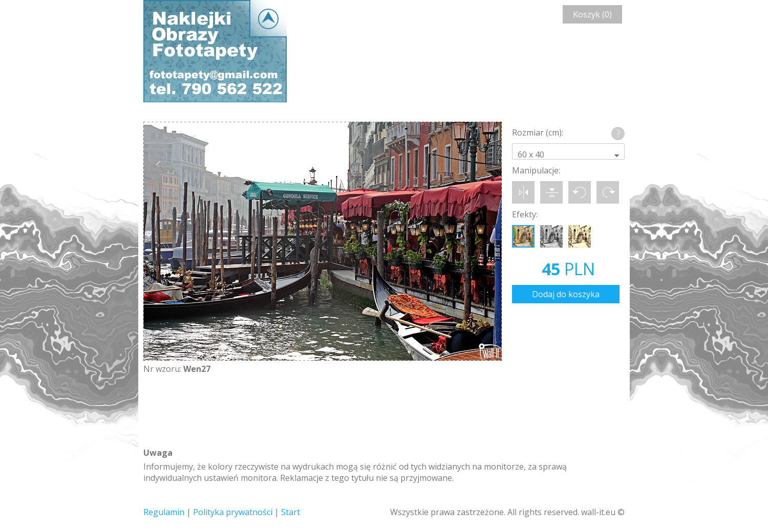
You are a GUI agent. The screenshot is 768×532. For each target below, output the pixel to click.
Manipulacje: (536, 170)
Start (291, 512)
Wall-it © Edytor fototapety (215, 51)
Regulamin (164, 512)
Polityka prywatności (233, 512)
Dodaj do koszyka (566, 294)
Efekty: (525, 214)
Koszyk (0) (592, 14)
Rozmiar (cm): (538, 132)
